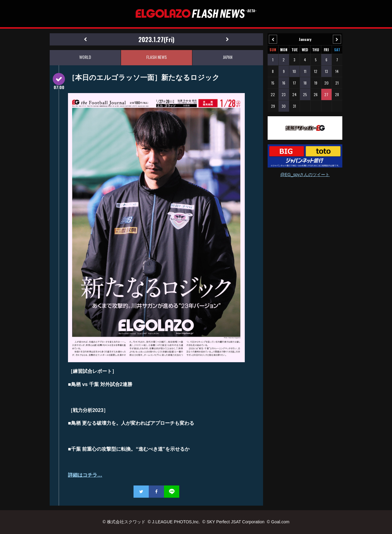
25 (305, 94)
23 (284, 94)
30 (284, 106)
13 (326, 71)
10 (294, 71)
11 (305, 71)
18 (305, 83)
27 (326, 94)
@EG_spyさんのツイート (305, 175)
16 (284, 83)
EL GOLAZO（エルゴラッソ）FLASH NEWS (196, 14)
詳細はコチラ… (85, 475)
